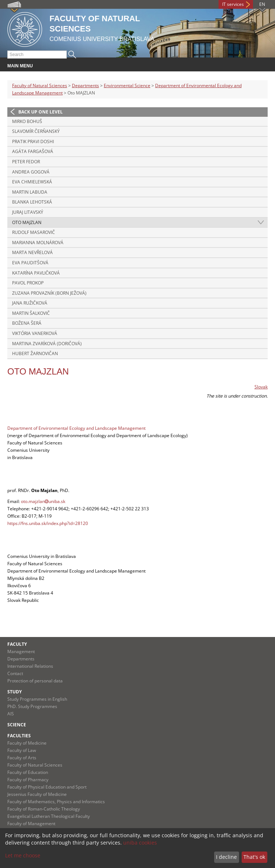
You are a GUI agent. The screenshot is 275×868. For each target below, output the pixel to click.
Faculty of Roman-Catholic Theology (44, 809)
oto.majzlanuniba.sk (43, 501)
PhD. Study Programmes (32, 706)
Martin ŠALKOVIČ (31, 313)
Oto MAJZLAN (27, 222)
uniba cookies (140, 843)
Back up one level (41, 112)
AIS (11, 714)
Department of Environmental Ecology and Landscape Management (76, 428)
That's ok (254, 857)
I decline (226, 857)
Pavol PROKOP (28, 283)
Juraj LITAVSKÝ (28, 212)
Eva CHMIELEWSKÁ (32, 182)
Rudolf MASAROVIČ (34, 232)
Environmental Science (127, 85)
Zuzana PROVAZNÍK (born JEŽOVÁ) (49, 293)
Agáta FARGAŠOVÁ (33, 151)
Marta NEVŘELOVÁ (32, 252)
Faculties (19, 736)
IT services (233, 4)
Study (14, 692)
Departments (85, 85)
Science (17, 725)
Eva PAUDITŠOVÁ (30, 263)
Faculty (17, 644)
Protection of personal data (35, 681)
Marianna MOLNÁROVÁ (38, 243)
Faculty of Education (28, 772)
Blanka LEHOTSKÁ (32, 202)
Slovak (261, 387)
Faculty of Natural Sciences (40, 85)
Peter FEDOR (26, 162)
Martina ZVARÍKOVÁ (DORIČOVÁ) (47, 344)
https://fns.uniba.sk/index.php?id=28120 (48, 523)
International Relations (30, 666)
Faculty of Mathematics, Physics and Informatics (56, 802)
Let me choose (23, 855)
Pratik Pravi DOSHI (33, 141)
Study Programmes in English (37, 699)
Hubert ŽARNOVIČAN (35, 353)
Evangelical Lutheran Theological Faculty (49, 816)
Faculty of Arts (22, 758)
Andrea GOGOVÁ (31, 172)
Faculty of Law (22, 750)
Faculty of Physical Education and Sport (47, 787)
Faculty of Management (31, 824)
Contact (15, 673)
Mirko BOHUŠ (27, 121)
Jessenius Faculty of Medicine (37, 794)
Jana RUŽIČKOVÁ (30, 303)
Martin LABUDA (30, 192)
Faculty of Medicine (27, 743)
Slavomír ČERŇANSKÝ (36, 131)
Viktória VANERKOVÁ (35, 333)
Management (21, 651)
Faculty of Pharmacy (28, 780)
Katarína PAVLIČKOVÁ (36, 273)
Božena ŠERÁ (27, 323)
